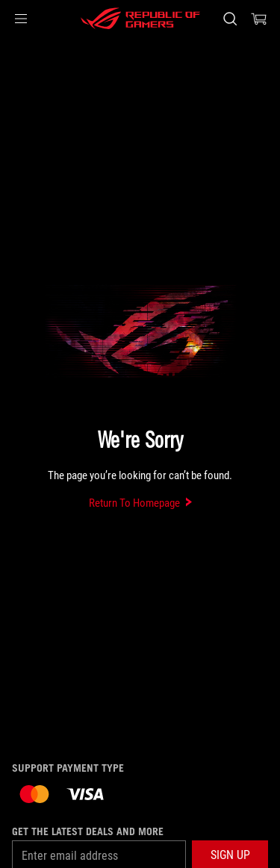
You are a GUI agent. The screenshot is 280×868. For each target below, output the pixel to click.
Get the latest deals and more (88, 831)
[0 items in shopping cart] (259, 19)
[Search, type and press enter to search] (230, 19)
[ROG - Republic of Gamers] (140, 19)
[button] (21, 19)
